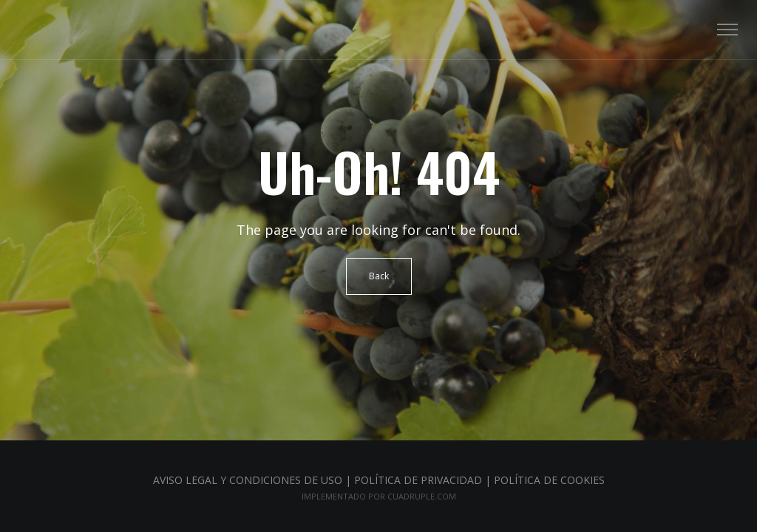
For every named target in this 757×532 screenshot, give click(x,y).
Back (379, 276)
